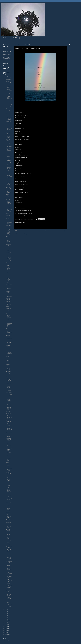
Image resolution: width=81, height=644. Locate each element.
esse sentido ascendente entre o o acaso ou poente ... (8, 475)
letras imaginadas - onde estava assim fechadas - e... (9, 498)
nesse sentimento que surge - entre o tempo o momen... (9, 508)
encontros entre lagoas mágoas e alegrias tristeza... (9, 278)
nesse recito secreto (8, 520)
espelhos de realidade (8, 273)
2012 (6, 621)
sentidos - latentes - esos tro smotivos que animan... (8, 360)
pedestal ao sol (9, 105)
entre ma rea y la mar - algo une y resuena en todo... (9, 552)
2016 (6, 613)
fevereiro (8, 605)
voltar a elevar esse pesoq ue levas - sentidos (9, 310)
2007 (6, 631)
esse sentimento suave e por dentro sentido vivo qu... (9, 416)
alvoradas (8, 109)
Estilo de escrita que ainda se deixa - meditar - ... (9, 423)
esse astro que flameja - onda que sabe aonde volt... (9, 401)
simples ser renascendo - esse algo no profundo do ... (9, 331)
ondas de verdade (8, 485)
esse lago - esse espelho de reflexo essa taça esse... (9, 587)
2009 (6, 627)
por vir (7, 283)
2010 (6, 625)
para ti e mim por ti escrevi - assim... (9, 576)
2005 (6, 635)
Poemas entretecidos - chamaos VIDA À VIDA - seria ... (9, 85)
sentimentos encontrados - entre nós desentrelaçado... (9, 352)
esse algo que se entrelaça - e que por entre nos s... (9, 435)
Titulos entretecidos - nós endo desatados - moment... (9, 379)
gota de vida (8, 111)
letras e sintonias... (8, 304)
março (7, 78)
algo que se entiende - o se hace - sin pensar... (9, 429)
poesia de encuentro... (8, 156)
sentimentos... (8, 412)
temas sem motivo (8, 336)
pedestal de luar (9, 107)
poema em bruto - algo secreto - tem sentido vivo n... (9, 128)
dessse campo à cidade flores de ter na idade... (9, 449)
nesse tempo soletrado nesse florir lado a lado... (9, 373)
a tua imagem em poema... (9, 453)
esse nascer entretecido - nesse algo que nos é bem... (9, 600)
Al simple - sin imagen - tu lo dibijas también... (9, 367)
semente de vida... (8, 250)
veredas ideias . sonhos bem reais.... (9, 246)
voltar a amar (8, 79)
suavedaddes (8, 544)
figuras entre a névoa (9, 113)
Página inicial (42, 231)
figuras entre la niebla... (9, 547)
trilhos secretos (9, 503)
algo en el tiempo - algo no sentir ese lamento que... (8, 203)
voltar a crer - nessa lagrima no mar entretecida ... (9, 294)
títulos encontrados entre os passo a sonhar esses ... (9, 169)
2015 (6, 615)
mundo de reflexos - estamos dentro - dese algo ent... (9, 515)
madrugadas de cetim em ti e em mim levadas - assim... (9, 532)
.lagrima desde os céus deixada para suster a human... (9, 468)
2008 (6, 629)
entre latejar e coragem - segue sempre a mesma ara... (9, 571)
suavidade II (8, 391)
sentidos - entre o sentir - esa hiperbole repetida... (9, 394)
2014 (6, 617)
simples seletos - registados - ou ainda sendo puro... (9, 91)
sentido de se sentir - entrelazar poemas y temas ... (8, 151)
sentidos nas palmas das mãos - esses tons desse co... (9, 183)
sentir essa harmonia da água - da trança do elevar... (9, 324)
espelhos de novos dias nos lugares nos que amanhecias (9, 258)
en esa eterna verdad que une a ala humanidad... (9, 558)
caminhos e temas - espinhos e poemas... (8, 196)
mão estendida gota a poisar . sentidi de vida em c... (9, 118)
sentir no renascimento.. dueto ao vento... (9, 581)
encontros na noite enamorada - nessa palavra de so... (9, 161)
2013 (6, 619)
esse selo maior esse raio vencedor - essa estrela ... (9, 287)
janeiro (8, 607)
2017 (6, 611)
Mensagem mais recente (21, 231)
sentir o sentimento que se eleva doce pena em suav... (9, 176)
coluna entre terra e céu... (9, 102)
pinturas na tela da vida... (8, 264)
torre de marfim (9, 252)
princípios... (8, 301)
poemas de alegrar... (8, 463)
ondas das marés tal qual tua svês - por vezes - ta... (9, 190)
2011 (6, 623)
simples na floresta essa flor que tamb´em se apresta (9, 135)
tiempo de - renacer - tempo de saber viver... (9, 481)
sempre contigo (9, 445)
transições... (8, 306)
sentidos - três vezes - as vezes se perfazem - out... (9, 386)
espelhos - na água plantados (8, 227)
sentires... (8, 214)
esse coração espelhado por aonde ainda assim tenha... (9, 221)
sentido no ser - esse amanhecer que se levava (9, 458)
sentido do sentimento (9, 299)
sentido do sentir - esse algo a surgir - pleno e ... (9, 210)
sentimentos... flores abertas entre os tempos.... (9, 141)
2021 (6, 76)
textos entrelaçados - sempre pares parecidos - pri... (9, 240)
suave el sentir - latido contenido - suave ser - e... (9, 564)
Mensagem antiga (61, 231)
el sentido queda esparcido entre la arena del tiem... (8, 539)
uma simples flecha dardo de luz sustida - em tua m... (9, 97)
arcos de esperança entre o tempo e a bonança (8, 490)
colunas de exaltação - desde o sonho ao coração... (9, 232)
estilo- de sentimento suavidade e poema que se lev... (9, 407)
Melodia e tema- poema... (8, 347)
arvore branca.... (9, 254)
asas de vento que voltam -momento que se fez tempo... (9, 525)
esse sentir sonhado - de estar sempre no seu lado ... (8, 593)
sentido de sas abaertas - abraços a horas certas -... (9, 441)
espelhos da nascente (8, 216)
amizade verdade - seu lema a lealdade (9, 269)
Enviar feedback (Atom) (24, 234)
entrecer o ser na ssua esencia (8, 123)
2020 (6, 609)
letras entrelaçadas (9, 146)
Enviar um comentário (22, 225)
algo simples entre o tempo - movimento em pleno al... (9, 317)
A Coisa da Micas (7, 641)
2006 (6, 633)
